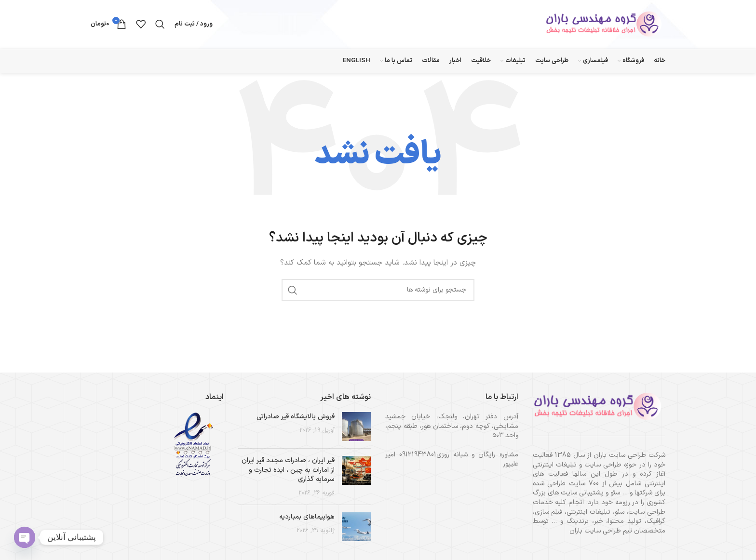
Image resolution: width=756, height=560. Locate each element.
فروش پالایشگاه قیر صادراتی (296, 418)
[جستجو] (160, 25)
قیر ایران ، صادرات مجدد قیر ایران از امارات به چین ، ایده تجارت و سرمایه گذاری (288, 471)
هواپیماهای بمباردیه (307, 519)
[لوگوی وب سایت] (605, 25)
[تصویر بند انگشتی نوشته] (356, 428)
